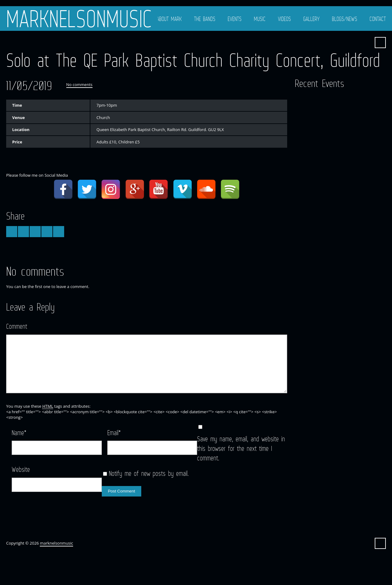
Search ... (380, 43)
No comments (79, 84)
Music (260, 19)
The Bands (205, 19)
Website (21, 469)
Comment (17, 326)
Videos (284, 19)
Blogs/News (345, 19)
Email (114, 433)
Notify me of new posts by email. (149, 473)
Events (235, 19)
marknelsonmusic (79, 19)
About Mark (169, 19)
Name (19, 433)
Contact (378, 19)
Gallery (311, 19)
